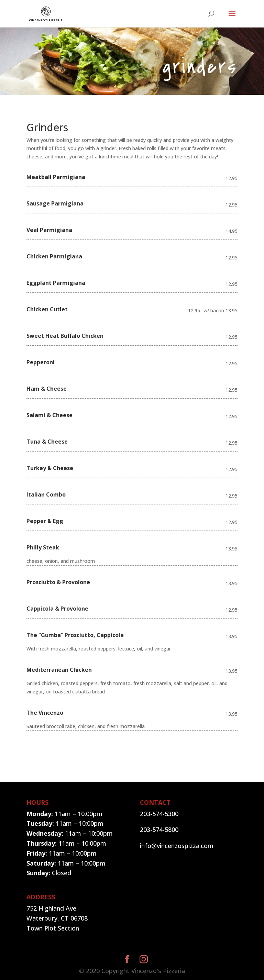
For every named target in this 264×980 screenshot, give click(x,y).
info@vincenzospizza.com (177, 846)
